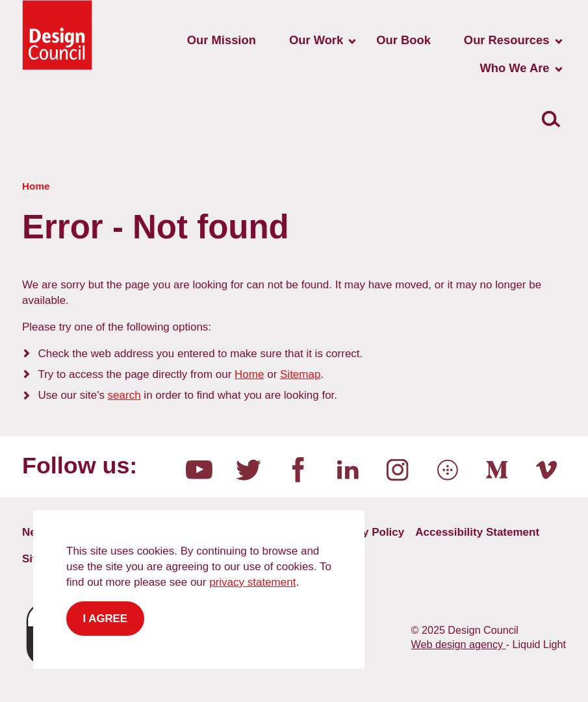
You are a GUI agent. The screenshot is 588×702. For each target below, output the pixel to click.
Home (249, 374)
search (124, 395)
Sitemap (300, 374)
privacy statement (252, 582)
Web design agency (459, 644)
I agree (106, 619)
